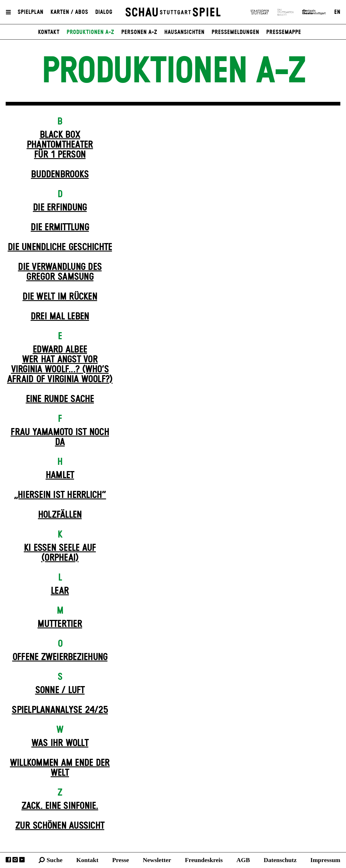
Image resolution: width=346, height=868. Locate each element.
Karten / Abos (69, 12)
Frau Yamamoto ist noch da (60, 437)
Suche (55, 860)
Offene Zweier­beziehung (60, 657)
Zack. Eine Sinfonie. (60, 806)
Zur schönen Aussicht (60, 826)
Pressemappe (284, 32)
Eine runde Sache (60, 399)
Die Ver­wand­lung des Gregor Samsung (60, 272)
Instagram (15, 860)
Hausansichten (184, 32)
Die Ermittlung (60, 227)
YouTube (22, 860)
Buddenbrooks (60, 175)
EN (337, 12)
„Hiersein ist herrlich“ (60, 495)
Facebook (8, 860)
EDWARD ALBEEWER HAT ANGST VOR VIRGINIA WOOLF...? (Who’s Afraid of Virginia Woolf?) (60, 365)
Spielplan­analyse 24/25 (60, 710)
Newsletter (157, 860)
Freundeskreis (204, 860)
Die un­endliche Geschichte (60, 247)
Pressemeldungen (235, 32)
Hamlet (60, 475)
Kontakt (49, 32)
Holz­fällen (60, 515)
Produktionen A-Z (90, 32)
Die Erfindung (60, 208)
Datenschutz (280, 860)
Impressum (325, 860)
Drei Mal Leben (60, 317)
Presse (120, 860)
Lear (60, 591)
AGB (243, 860)
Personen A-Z (139, 32)
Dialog (104, 12)
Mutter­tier (60, 624)
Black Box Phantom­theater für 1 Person (60, 145)
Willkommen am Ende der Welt (60, 768)
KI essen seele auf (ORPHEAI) (60, 553)
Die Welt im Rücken (60, 297)
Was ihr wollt (60, 743)
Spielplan (30, 12)
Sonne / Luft (60, 690)
